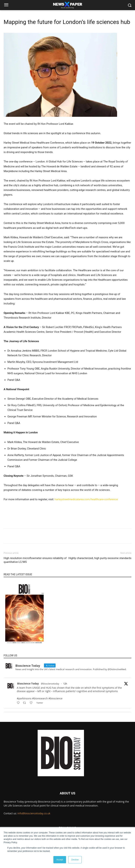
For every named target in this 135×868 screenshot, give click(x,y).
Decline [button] (75, 860)
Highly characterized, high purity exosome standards (100, 558)
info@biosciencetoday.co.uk (34, 813)
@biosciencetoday (50, 684)
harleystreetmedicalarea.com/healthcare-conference (86, 499)
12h (65, 684)
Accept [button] (60, 860)
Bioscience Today (28, 684)
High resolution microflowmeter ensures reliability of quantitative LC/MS (35, 560)
